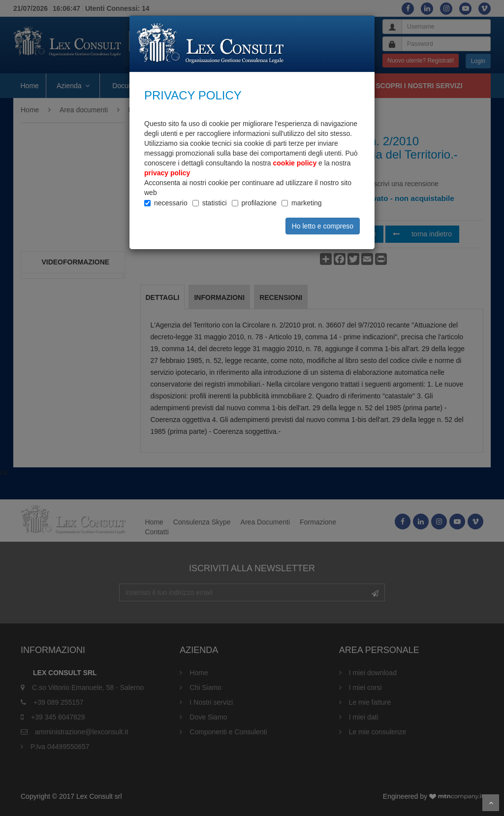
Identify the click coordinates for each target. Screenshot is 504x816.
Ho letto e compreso (323, 226)
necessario (171, 203)
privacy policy (167, 173)
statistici (215, 203)
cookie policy (295, 163)
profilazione (259, 203)
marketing (306, 203)
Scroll (491, 803)
